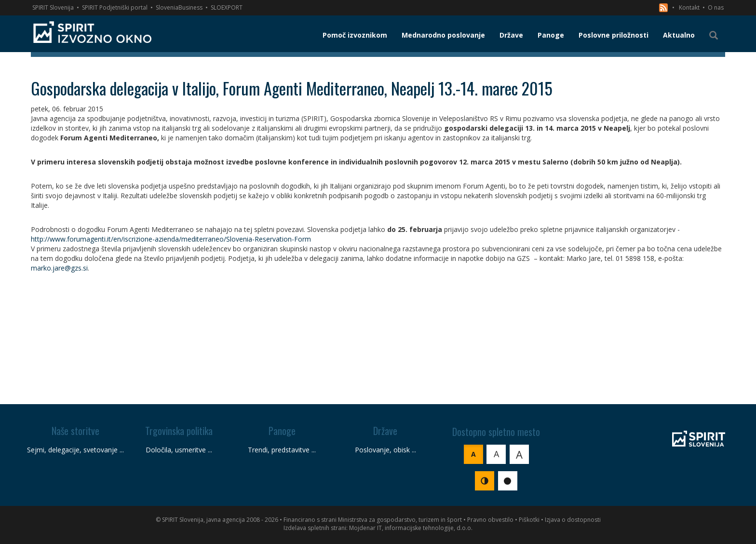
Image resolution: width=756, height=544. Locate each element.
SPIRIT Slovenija (53, 7)
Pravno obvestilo (490, 520)
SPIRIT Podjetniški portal (115, 7)
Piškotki (529, 520)
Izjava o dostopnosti (573, 520)
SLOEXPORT (227, 7)
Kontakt (689, 7)
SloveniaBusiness (179, 7)
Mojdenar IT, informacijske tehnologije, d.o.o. (411, 528)
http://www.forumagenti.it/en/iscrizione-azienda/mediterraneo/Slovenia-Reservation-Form (171, 239)
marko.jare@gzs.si (59, 268)
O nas (716, 7)
